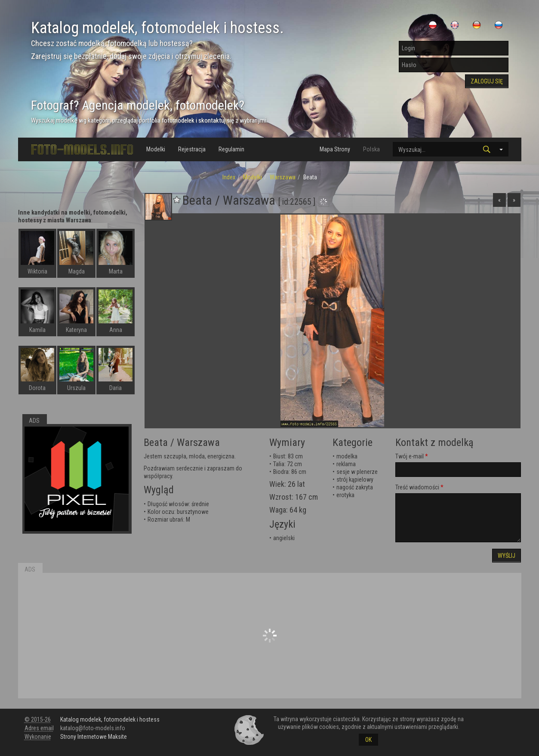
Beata (156, 443)
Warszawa (283, 177)
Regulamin (231, 149)
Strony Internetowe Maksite (94, 737)
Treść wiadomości (417, 487)
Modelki (156, 149)
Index (229, 177)
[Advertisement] (270, 636)
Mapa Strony (335, 149)
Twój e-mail (410, 456)
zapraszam (221, 468)
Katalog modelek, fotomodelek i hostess (110, 719)
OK (368, 740)
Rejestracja (192, 149)
